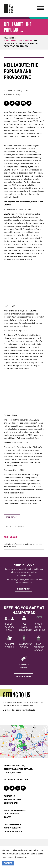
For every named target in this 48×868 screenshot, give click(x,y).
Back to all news (15, 527)
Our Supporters (12, 824)
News (13, 41)
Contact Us (10, 796)
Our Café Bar (11, 803)
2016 (20, 41)
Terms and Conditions (15, 810)
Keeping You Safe (13, 799)
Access (7, 817)
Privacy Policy (11, 814)
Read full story (10, 546)
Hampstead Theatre (8, 8)
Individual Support (14, 831)
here (4, 857)
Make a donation (12, 828)
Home (6, 41)
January (28, 41)
